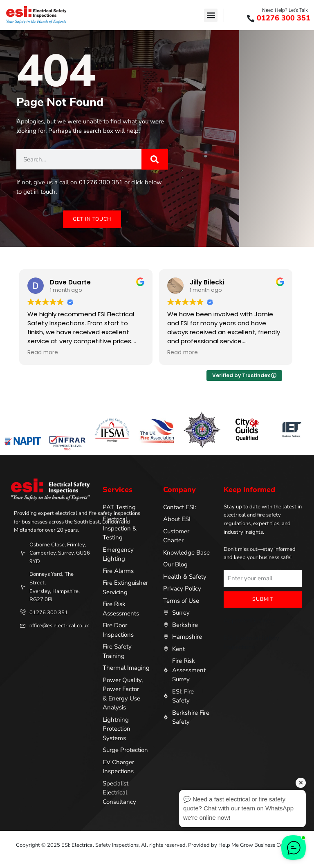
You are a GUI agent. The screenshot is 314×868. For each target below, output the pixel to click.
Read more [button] (44, 353)
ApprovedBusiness (249, 620)
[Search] (155, 159)
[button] (211, 15)
